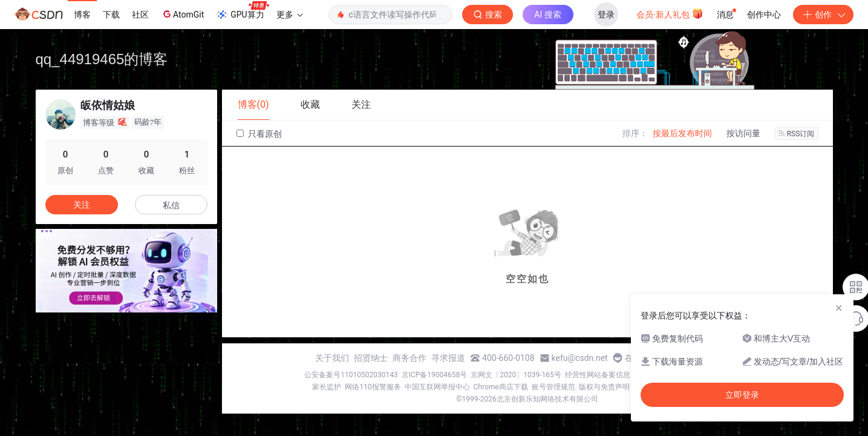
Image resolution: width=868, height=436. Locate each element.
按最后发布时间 (682, 133)
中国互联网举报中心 (437, 387)
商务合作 (410, 358)
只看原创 (259, 134)
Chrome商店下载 (501, 387)
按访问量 (743, 133)
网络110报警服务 (373, 387)
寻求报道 (448, 358)
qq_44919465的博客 (102, 59)
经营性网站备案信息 (598, 375)
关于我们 (332, 358)
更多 (290, 15)
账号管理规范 (553, 387)
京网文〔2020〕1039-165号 (516, 375)
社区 (140, 15)
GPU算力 (242, 11)
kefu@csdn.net (580, 358)
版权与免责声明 (604, 387)
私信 (171, 205)
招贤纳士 (371, 358)
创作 (823, 15)
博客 (82, 15)
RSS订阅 (797, 134)
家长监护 (327, 387)
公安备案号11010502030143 (351, 375)
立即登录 (742, 395)
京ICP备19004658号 (435, 375)
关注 (82, 205)
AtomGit (182, 14)
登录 (606, 15)
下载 (111, 15)
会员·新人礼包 (670, 13)
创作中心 (764, 15)
